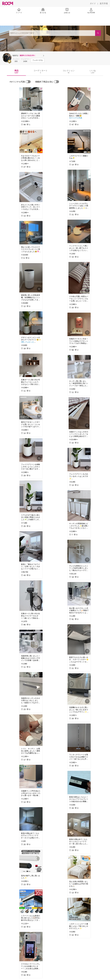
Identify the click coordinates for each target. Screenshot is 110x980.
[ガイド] (93, 3)
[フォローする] (38, 60)
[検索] (98, 33)
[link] (31, 99)
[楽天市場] (104, 3)
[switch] (28, 82)
